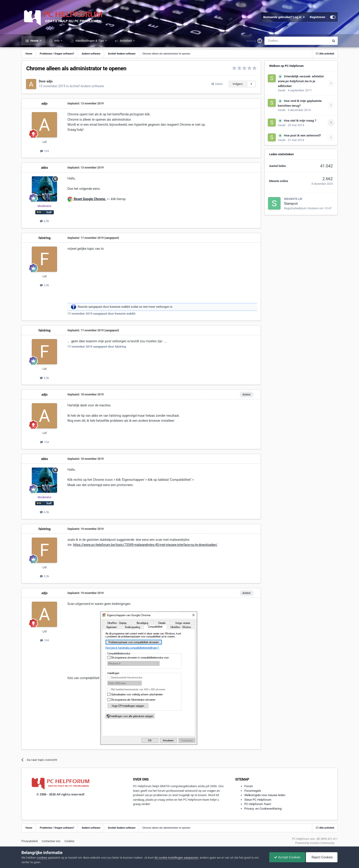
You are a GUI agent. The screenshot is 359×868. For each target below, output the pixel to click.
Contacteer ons (51, 841)
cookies (42, 858)
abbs (44, 168)
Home (34, 41)
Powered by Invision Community (315, 843)
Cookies (69, 841)
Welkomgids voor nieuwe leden (265, 795)
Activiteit (126, 41)
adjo (50, 81)
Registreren (318, 17)
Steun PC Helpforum (258, 800)
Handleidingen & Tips (90, 41)
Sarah (282, 90)
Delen (217, 84)
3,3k (44, 285)
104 (44, 151)
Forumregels (253, 791)
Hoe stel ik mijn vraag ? (300, 120)
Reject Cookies (322, 857)
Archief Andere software (87, 86)
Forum (249, 786)
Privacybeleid (29, 841)
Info (57, 41)
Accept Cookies (287, 857)
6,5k (44, 221)
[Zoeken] (287, 41)
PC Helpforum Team (258, 804)
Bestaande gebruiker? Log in (284, 17)
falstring (45, 238)
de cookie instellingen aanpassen (177, 858)
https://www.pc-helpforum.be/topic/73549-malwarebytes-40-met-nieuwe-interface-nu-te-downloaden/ (145, 545)
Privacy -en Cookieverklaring (263, 809)
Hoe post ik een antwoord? (302, 135)
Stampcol (291, 204)
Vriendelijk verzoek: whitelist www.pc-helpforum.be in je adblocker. (301, 81)
